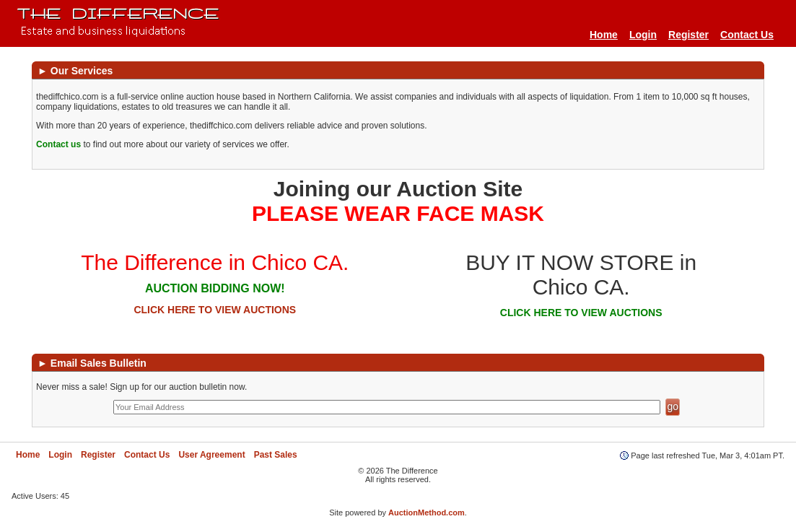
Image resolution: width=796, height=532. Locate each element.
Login (643, 35)
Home (604, 35)
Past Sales (276, 455)
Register (688, 35)
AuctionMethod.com (427, 513)
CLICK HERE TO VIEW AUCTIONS (215, 310)
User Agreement (211, 455)
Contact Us (747, 35)
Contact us (58, 144)
